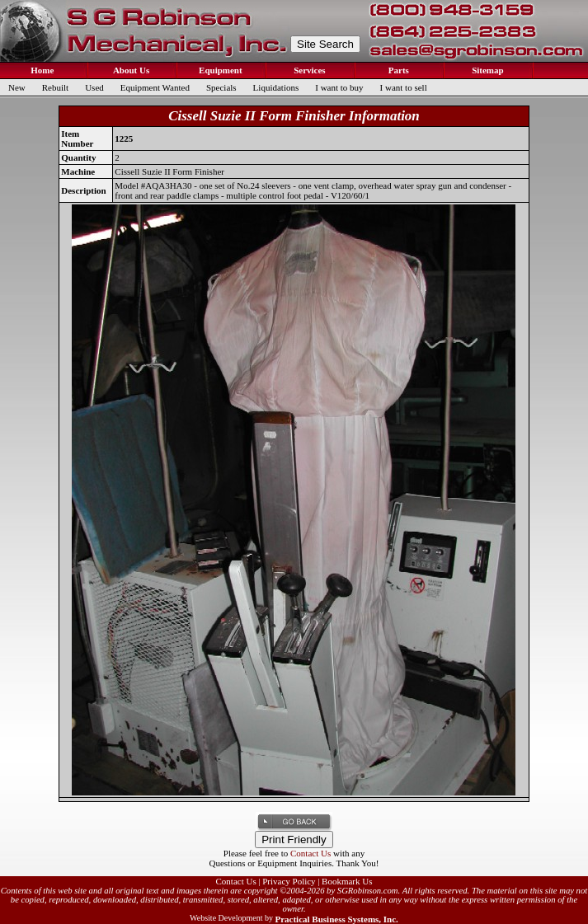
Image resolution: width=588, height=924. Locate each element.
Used (94, 87)
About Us (130, 70)
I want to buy (339, 87)
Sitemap (486, 70)
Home (42, 70)
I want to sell (404, 87)
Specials (221, 87)
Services (308, 70)
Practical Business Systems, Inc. (336, 919)
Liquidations (276, 87)
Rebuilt (55, 87)
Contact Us (310, 853)
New (17, 87)
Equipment (219, 70)
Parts (397, 70)
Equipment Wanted (155, 87)
